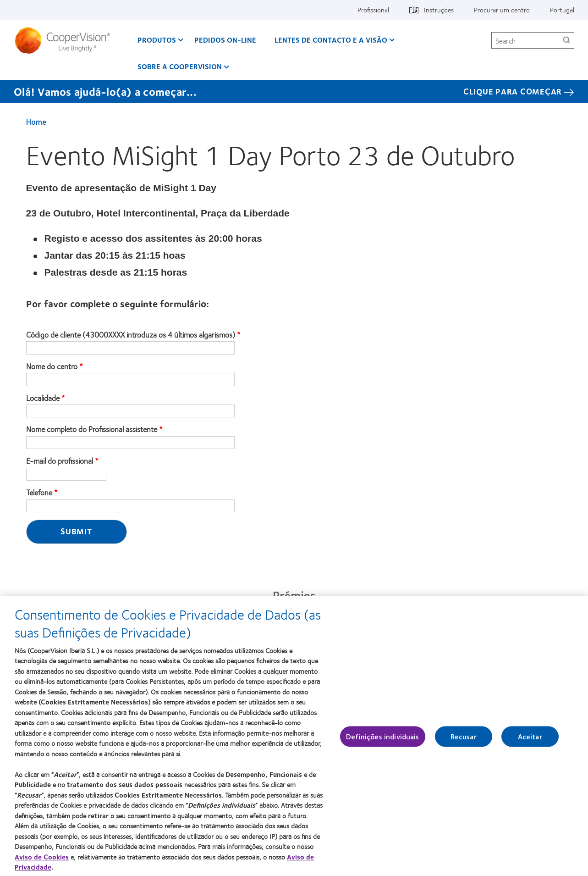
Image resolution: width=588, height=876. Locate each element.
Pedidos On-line (225, 40)
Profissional (373, 10)
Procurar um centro (502, 10)
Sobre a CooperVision (180, 66)
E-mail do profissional (60, 461)
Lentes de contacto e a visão (331, 40)
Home (36, 122)
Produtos (157, 40)
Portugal (562, 10)
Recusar (464, 740)
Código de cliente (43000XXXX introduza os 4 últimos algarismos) (131, 335)
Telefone (39, 493)
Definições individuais (383, 740)
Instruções (439, 10)
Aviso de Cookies (42, 860)
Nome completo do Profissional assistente (92, 429)
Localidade (43, 398)
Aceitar (530, 740)
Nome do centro (52, 366)
